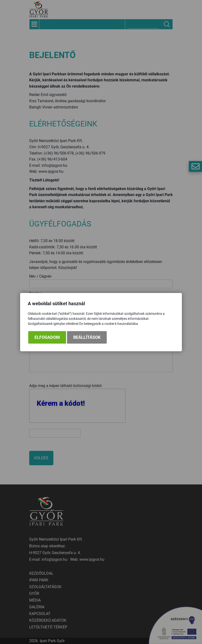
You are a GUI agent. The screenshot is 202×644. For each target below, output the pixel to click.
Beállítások (87, 337)
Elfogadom (47, 337)
